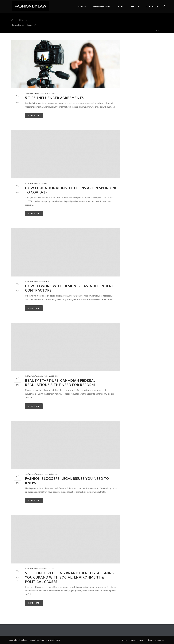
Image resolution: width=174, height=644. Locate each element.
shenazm (30, 93)
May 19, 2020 (49, 282)
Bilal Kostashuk (32, 376)
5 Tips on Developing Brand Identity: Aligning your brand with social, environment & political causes (70, 577)
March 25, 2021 (50, 93)
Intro (37, 183)
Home (158, 30)
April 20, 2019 (54, 376)
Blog (120, 6)
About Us (134, 6)
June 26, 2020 (49, 183)
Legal (37, 93)
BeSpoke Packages (102, 6)
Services (82, 6)
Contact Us (152, 6)
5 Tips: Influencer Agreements (54, 98)
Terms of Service (137, 640)
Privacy (149, 640)
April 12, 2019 (49, 569)
